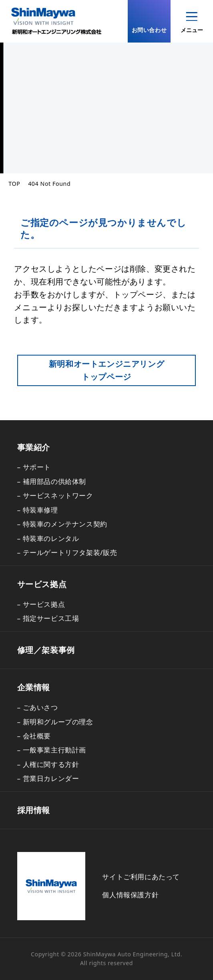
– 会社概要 (34, 736)
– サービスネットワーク (55, 495)
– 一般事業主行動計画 (52, 750)
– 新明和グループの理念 (55, 722)
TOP (14, 184)
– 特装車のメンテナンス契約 (62, 524)
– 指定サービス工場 (48, 618)
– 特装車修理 (38, 510)
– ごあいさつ (38, 707)
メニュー (192, 23)
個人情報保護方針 (130, 895)
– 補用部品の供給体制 (52, 481)
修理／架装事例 (46, 650)
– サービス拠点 (41, 604)
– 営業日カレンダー (48, 778)
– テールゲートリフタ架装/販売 (67, 552)
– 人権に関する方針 (48, 764)
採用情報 (34, 810)
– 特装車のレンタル (48, 538)
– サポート (34, 467)
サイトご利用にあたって (141, 877)
